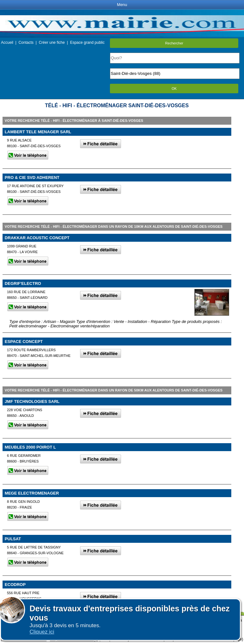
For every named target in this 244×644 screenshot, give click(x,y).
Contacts (26, 43)
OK (174, 89)
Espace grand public (87, 43)
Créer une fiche (52, 43)
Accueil (7, 43)
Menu (122, 5)
